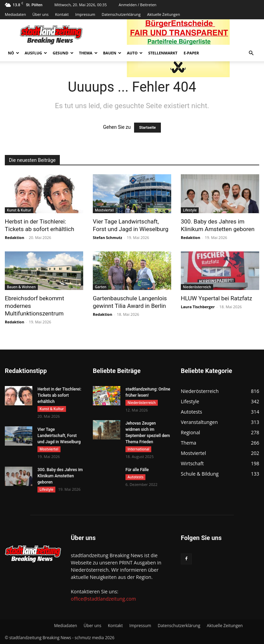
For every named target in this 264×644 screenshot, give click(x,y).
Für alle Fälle (137, 470)
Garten (101, 287)
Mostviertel (104, 210)
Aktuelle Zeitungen (164, 14)
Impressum (85, 14)
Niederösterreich (197, 287)
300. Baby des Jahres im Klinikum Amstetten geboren (60, 476)
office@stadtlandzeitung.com (103, 599)
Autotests (135, 477)
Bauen (112, 53)
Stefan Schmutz (107, 237)
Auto (135, 53)
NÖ (14, 53)
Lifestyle (190, 210)
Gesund (63, 53)
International (138, 449)
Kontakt (62, 14)
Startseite (148, 128)
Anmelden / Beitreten (137, 5)
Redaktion (14, 237)
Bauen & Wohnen (21, 287)
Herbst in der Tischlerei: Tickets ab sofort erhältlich (59, 395)
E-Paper (191, 53)
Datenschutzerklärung (121, 14)
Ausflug (36, 53)
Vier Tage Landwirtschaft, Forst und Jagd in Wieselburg (59, 436)
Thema (88, 53)
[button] (251, 53)
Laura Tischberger (198, 307)
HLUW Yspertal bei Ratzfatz (216, 298)
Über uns (40, 14)
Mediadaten (15, 14)
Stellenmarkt (163, 53)
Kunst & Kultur (19, 210)
